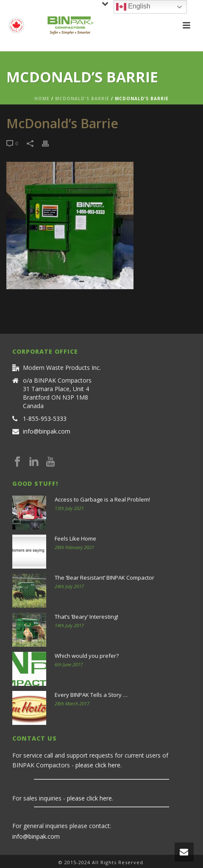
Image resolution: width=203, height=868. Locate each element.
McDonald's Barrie (82, 99)
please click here (98, 765)
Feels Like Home (75, 538)
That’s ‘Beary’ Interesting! (86, 617)
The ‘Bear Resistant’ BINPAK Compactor (104, 578)
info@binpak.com (47, 431)
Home (42, 99)
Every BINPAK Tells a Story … (91, 695)
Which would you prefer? (87, 656)
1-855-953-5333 (45, 419)
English (133, 7)
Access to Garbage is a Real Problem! (102, 499)
